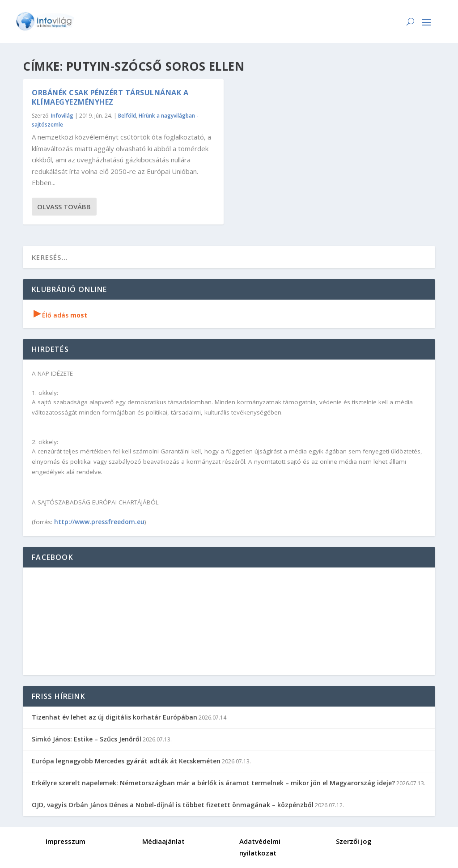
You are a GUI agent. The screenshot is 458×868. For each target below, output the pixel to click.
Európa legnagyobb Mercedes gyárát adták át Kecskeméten (126, 761)
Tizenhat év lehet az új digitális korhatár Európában (114, 717)
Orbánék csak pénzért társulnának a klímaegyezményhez (110, 97)
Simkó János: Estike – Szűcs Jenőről (87, 739)
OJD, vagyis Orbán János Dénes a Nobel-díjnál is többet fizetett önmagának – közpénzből (173, 805)
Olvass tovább (64, 207)
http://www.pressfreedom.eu (99, 522)
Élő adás (60, 315)
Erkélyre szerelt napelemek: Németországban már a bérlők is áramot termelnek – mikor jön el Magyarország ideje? (213, 783)
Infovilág (62, 116)
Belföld (127, 116)
